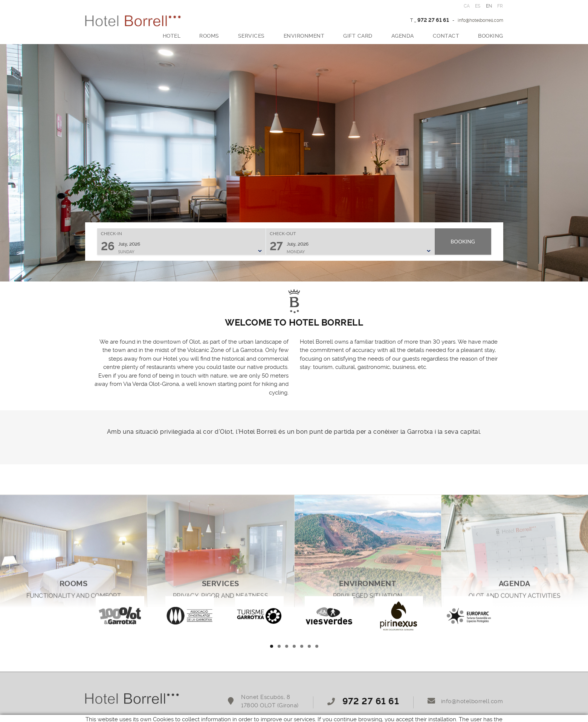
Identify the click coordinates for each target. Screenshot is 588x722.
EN (489, 6)
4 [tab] (294, 646)
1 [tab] (272, 646)
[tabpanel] (120, 615)
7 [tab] (317, 646)
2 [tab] (279, 646)
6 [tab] (309, 646)
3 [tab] (287, 646)
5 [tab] (302, 646)
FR (500, 6)
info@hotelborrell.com (480, 20)
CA (467, 6)
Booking (463, 241)
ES (478, 6)
